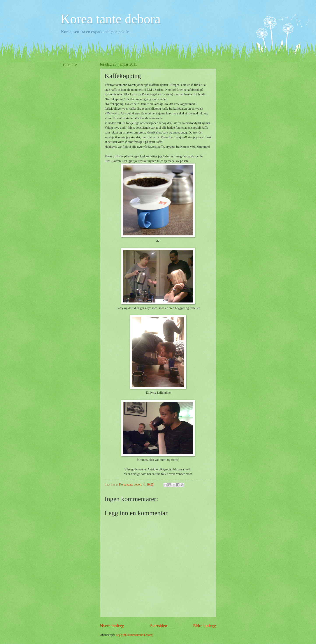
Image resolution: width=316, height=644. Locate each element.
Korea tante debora (111, 19)
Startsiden (159, 626)
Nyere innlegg (112, 626)
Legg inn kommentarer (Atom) (134, 635)
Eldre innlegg (205, 626)
